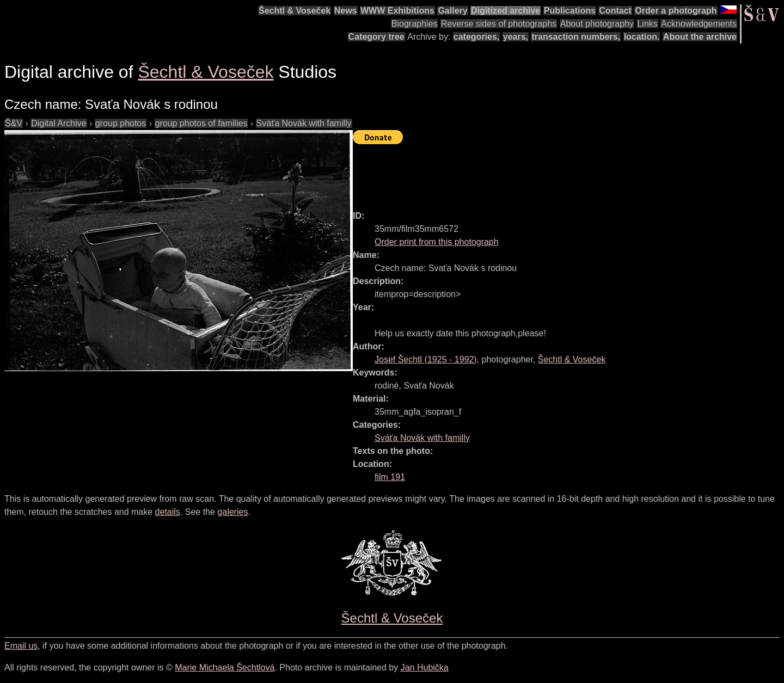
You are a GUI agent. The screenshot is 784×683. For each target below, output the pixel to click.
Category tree (376, 37)
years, (516, 37)
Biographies (415, 24)
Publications (570, 11)
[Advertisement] (551, 173)
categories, (476, 37)
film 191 (390, 477)
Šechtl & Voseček (295, 11)
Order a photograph (676, 11)
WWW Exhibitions (397, 11)
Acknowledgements (699, 24)
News (346, 11)
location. (642, 37)
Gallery (452, 11)
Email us (21, 646)
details (168, 512)
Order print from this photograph (437, 242)
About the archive (700, 37)
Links (647, 24)
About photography (597, 24)
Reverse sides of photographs (499, 24)
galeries (232, 512)
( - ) (426, 359)
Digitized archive (506, 11)
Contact (615, 11)
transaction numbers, (576, 37)
